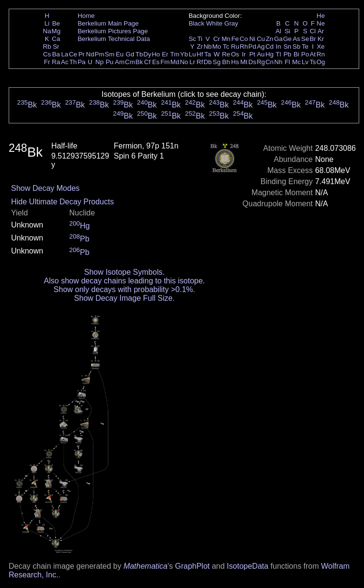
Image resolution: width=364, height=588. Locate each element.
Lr (193, 62)
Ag (260, 47)
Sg (217, 62)
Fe (235, 39)
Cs (47, 54)
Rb (47, 47)
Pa (81, 62)
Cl (313, 31)
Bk (139, 62)
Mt (244, 62)
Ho (156, 54)
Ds (252, 62)
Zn (270, 39)
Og (321, 62)
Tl (279, 54)
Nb (208, 47)
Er (165, 54)
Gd (130, 54)
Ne (321, 23)
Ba (56, 54)
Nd (90, 54)
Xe (321, 47)
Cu (261, 39)
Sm (110, 54)
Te (305, 47)
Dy (147, 54)
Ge (287, 39)
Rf (200, 62)
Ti (200, 39)
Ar (320, 31)
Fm (165, 62)
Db (208, 62)
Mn (226, 39)
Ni (253, 39)
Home (86, 16)
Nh (279, 62)
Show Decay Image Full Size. (124, 298)
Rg (261, 62)
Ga (278, 39)
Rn (321, 54)
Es (156, 62)
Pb (287, 54)
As (297, 39)
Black (197, 23)
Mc (297, 62)
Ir (244, 54)
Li (47, 23)
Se (305, 39)
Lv (305, 62)
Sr (56, 47)
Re (226, 54)
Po (305, 54)
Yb (184, 54)
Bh (226, 62)
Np (99, 62)
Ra (56, 62)
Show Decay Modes (45, 188)
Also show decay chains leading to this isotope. (124, 281)
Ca (56, 39)
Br (313, 39)
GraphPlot (192, 566)
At (313, 54)
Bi (297, 54)
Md (175, 62)
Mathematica (145, 566)
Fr (47, 62)
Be (56, 23)
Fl (287, 62)
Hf (200, 54)
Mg (56, 31)
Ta (208, 54)
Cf (147, 62)
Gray (231, 23)
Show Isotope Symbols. (124, 272)
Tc (226, 47)
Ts (313, 62)
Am (120, 62)
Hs (235, 62)
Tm (175, 54)
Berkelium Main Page (108, 23)
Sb (297, 47)
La (65, 54)
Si (287, 31)
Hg (269, 54)
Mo (217, 47)
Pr (82, 54)
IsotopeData (247, 566)
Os (235, 54)
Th (73, 62)
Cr (217, 39)
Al (278, 31)
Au (260, 54)
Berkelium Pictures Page (113, 31)
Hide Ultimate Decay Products (62, 202)
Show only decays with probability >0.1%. (124, 289)
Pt (253, 54)
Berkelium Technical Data (114, 39)
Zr (200, 47)
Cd (269, 47)
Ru (235, 47)
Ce (73, 54)
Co (244, 39)
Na (47, 31)
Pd (252, 47)
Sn (287, 47)
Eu (119, 54)
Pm (100, 54)
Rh (244, 47)
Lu (192, 54)
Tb (139, 54)
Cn (269, 62)
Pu (109, 62)
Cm (130, 62)
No (184, 62)
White (214, 23)
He (321, 16)
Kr (320, 39)
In (279, 47)
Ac (65, 62)
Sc (193, 39)
